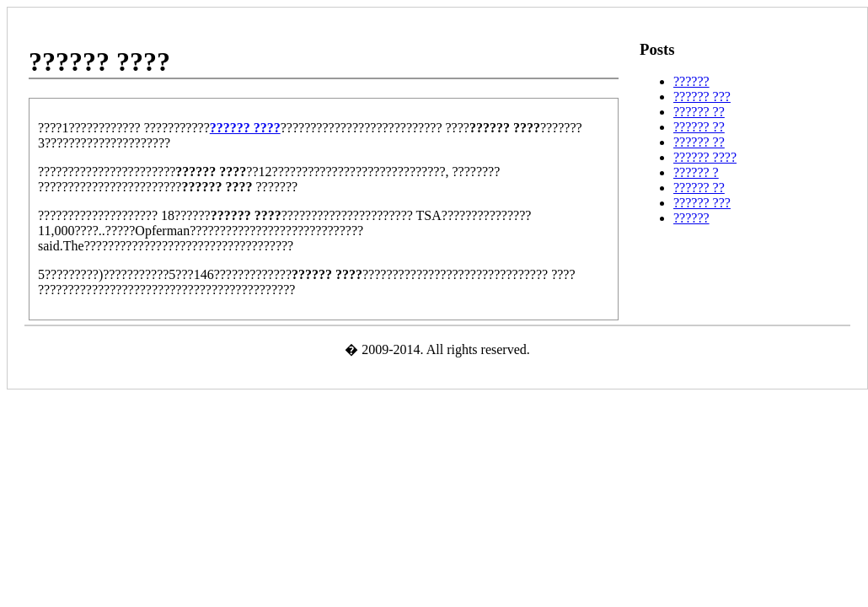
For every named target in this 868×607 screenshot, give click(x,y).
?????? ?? (699, 112)
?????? (691, 81)
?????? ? (696, 172)
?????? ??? (702, 97)
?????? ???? (705, 157)
